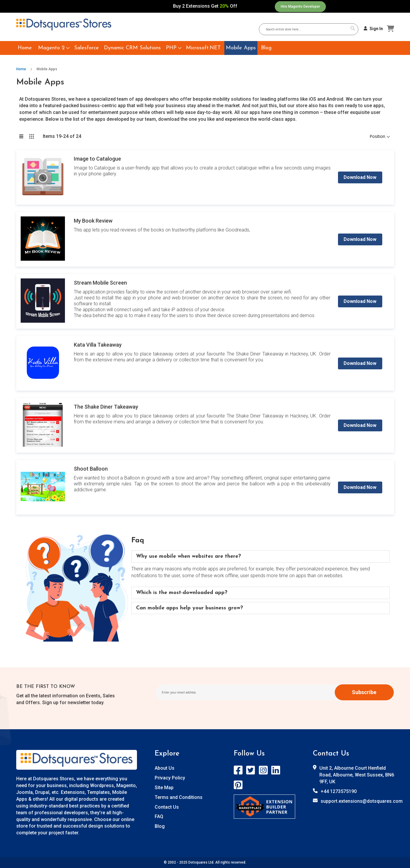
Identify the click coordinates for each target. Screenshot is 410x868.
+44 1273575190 (339, 791)
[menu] (205, 48)
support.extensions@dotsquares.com (362, 801)
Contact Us (167, 807)
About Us (165, 768)
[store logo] (64, 25)
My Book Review (93, 221)
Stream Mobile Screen (100, 283)
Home (22, 69)
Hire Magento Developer (300, 6)
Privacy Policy (170, 778)
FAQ (159, 816)
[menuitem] (25, 48)
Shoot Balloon (91, 469)
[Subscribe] (364, 692)
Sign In (376, 29)
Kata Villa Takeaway (98, 345)
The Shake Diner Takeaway (106, 407)
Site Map (164, 788)
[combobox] (311, 29)
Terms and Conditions (179, 797)
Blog (160, 826)
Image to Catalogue (97, 159)
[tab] (260, 557)
